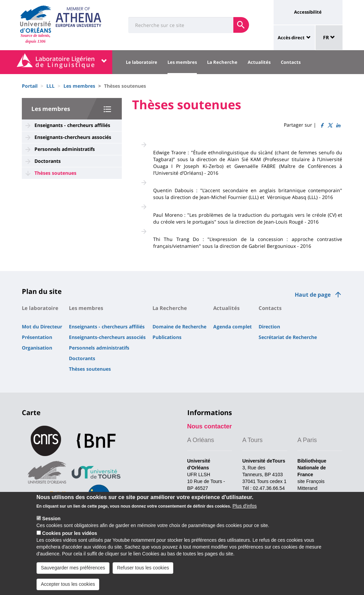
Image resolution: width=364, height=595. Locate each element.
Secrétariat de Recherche (288, 337)
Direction (269, 327)
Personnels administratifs (65, 149)
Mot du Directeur (42, 327)
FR (329, 37)
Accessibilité (308, 12)
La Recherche (222, 62)
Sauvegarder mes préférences (73, 574)
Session (52, 525)
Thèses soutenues (55, 173)
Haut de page (313, 295)
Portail (30, 86)
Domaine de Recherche (179, 327)
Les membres (182, 62)
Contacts (291, 62)
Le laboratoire (142, 62)
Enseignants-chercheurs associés (73, 137)
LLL (50, 86)
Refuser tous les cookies (143, 574)
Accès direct (291, 38)
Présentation (37, 337)
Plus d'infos (244, 513)
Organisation (37, 348)
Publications (167, 337)
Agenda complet (232, 327)
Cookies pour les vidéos (70, 540)
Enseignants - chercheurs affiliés (72, 125)
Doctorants (48, 161)
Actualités (259, 62)
